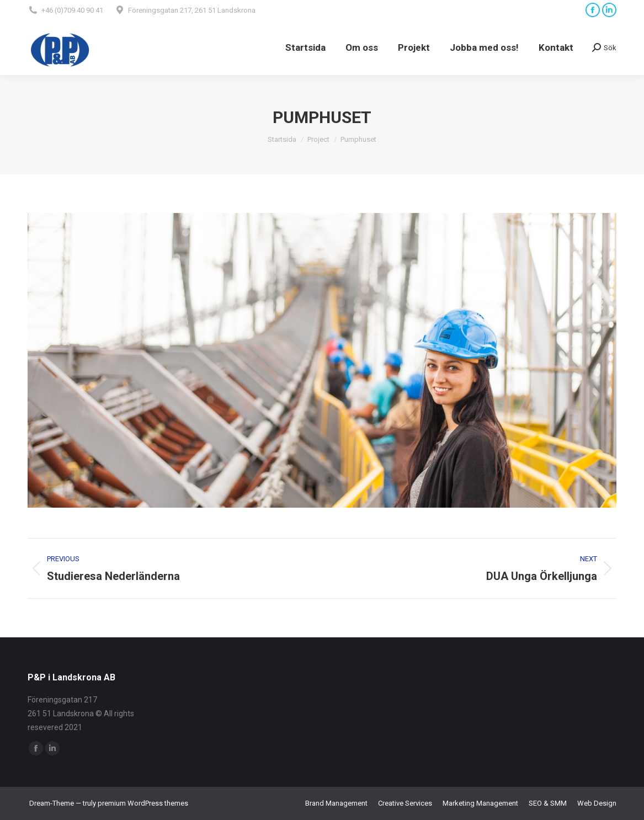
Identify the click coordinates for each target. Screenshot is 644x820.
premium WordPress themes (143, 803)
